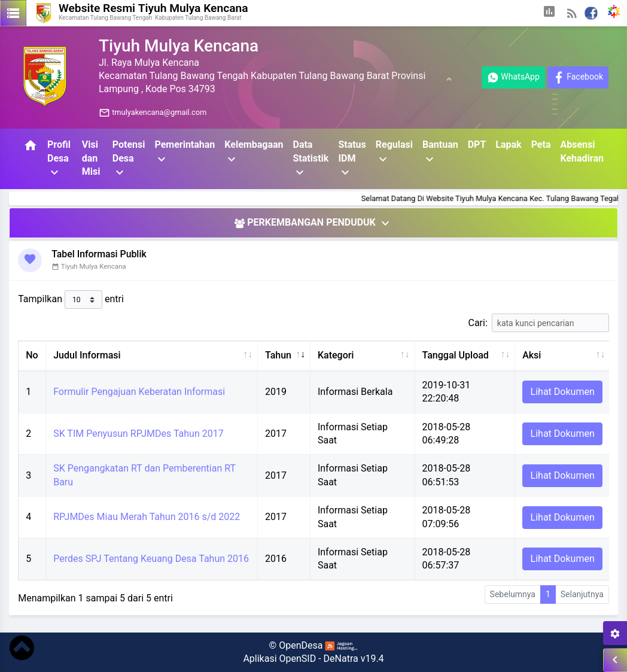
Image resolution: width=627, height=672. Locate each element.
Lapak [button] (508, 145)
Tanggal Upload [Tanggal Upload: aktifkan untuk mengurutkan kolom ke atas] (456, 355)
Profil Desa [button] (59, 159)
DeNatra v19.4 (354, 659)
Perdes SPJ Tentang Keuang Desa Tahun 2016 (151, 559)
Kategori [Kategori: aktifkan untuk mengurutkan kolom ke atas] (336, 355)
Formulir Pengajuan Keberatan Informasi (139, 392)
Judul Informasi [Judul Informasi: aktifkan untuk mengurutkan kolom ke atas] (87, 355)
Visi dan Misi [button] (91, 158)
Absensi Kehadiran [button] (582, 151)
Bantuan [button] (440, 152)
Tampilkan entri (71, 299)
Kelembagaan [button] (254, 152)
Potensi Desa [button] (129, 159)
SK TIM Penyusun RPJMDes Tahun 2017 (138, 434)
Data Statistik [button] (311, 159)
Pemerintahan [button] (185, 152)
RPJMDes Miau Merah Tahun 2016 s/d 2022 (147, 517)
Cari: (539, 323)
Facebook (578, 77)
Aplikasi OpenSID (279, 659)
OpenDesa (301, 645)
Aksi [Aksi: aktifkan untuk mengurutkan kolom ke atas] (532, 355)
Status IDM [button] (352, 159)
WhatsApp (513, 77)
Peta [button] (541, 145)
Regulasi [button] (394, 152)
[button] (549, 13)
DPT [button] (477, 145)
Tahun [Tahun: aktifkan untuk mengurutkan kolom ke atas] (278, 355)
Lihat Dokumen (563, 392)
